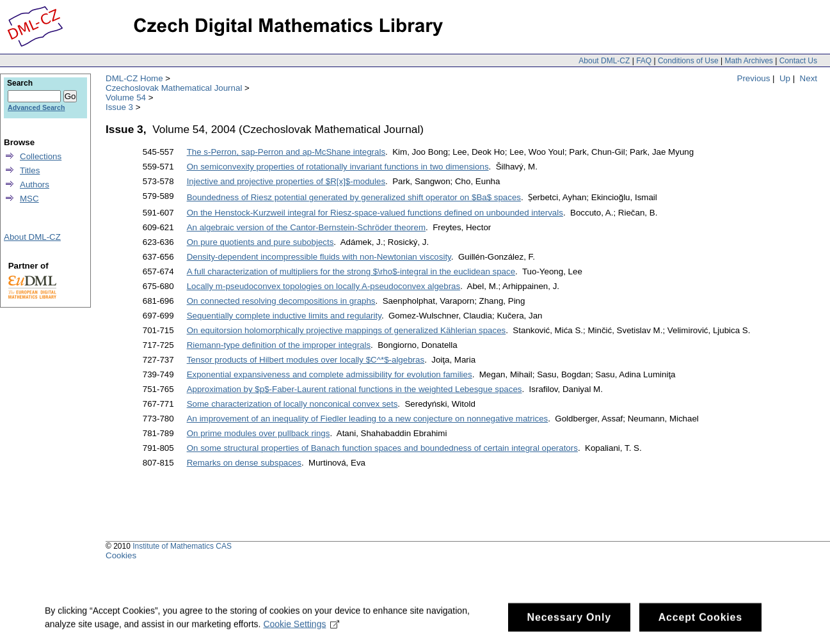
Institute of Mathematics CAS (182, 546)
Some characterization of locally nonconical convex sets (292, 404)
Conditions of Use (688, 61)
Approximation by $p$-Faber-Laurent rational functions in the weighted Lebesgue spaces (355, 389)
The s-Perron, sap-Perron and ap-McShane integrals (286, 152)
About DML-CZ (604, 61)
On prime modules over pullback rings (259, 433)
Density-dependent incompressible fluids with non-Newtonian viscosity (319, 257)
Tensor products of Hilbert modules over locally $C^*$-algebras (306, 360)
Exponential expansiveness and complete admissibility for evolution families (330, 374)
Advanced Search (36, 107)
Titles (30, 170)
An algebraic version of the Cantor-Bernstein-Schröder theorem (306, 227)
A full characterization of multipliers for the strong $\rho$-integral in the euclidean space (351, 271)
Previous (754, 78)
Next (809, 78)
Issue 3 (119, 107)
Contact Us (798, 61)
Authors (35, 185)
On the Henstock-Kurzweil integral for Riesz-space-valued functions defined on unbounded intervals (375, 213)
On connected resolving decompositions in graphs (281, 301)
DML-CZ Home (134, 78)
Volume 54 (126, 98)
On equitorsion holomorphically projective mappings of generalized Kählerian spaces (347, 330)
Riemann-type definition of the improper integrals (279, 345)
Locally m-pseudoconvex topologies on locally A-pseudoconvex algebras (324, 286)
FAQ (644, 61)
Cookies (121, 555)
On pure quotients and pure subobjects (260, 242)
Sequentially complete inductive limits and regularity (284, 316)
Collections (41, 156)
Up (785, 78)
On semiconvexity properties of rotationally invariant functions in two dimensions (338, 167)
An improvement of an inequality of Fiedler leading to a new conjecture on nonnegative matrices (368, 419)
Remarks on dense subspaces (244, 463)
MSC (29, 199)
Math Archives (748, 61)
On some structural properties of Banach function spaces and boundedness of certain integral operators (382, 448)
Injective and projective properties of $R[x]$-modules (286, 181)
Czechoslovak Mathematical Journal (174, 88)
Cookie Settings (301, 628)
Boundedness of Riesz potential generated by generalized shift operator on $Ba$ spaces (354, 197)
